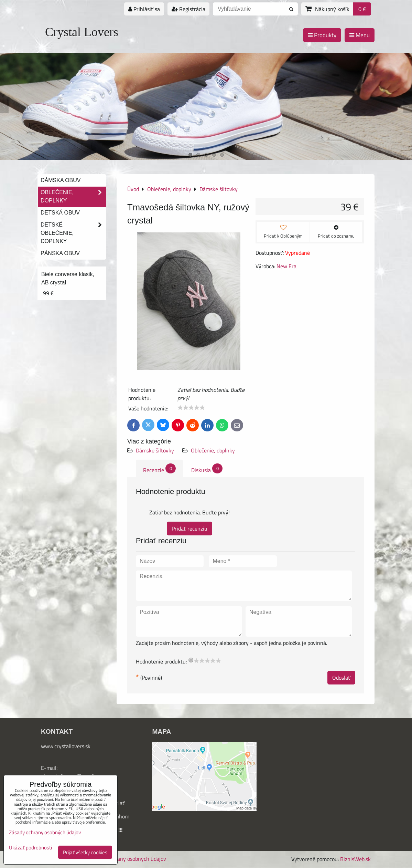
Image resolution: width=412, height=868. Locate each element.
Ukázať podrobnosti (30, 848)
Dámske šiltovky (155, 450)
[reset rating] (191, 660)
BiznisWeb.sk (355, 859)
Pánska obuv (60, 253)
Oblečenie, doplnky (213, 450)
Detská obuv (60, 213)
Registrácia (188, 9)
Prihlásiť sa (144, 9)
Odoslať (341, 678)
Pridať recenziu (189, 529)
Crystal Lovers (82, 32)
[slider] (191, 408)
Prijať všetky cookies (85, 852)
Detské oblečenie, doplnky (73, 233)
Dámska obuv (61, 180)
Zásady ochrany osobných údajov (128, 859)
